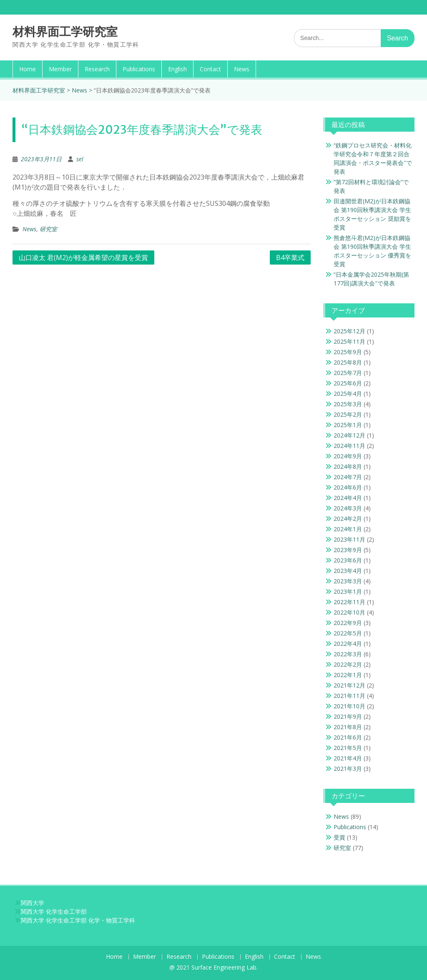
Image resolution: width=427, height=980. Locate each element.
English (177, 69)
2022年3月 (348, 654)
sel (80, 159)
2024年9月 (348, 456)
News (242, 69)
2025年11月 (349, 341)
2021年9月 (348, 716)
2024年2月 (348, 519)
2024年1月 (348, 529)
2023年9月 (348, 550)
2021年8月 (348, 727)
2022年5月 (348, 633)
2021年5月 (348, 748)
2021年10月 (349, 706)
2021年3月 (348, 769)
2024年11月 (349, 446)
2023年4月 (348, 571)
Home (28, 69)
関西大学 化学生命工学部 (54, 911)
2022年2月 (348, 664)
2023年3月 (348, 581)
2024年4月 (348, 498)
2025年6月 (348, 383)
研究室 (48, 229)
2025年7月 (348, 373)
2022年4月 (348, 644)
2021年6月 (348, 737)
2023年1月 (348, 591)
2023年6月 (348, 560)
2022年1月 (348, 675)
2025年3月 (348, 404)
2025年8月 (348, 362)
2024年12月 (349, 435)
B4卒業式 (290, 257)
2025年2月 (348, 414)
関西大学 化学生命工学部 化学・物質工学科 (78, 920)
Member (60, 69)
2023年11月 (349, 539)
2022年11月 (349, 602)
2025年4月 (348, 394)
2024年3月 (348, 508)
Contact (210, 69)
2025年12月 (349, 331)
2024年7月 (348, 477)
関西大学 (33, 903)
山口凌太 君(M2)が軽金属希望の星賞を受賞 (83, 257)
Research (97, 69)
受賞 (339, 837)
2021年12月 (349, 685)
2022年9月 (348, 623)
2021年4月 (348, 758)
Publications (139, 69)
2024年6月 (348, 487)
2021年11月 (349, 696)
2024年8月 (348, 466)
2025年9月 (348, 352)
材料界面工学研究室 (65, 32)
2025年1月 (348, 425)
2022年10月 (349, 612)
